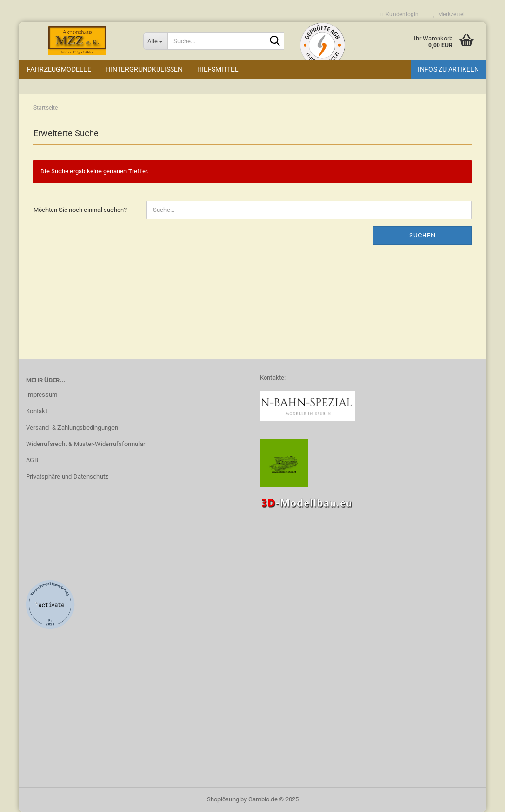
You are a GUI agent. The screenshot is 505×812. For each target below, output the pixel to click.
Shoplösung (223, 799)
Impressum (42, 395)
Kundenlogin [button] (400, 14)
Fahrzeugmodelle (59, 69)
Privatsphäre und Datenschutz (67, 477)
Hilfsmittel (218, 69)
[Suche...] (155, 41)
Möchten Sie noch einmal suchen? (80, 210)
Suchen (422, 235)
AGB (32, 460)
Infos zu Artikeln (448, 69)
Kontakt (37, 411)
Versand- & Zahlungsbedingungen (72, 427)
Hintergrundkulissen (144, 69)
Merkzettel (449, 14)
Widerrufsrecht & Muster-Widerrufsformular (86, 444)
